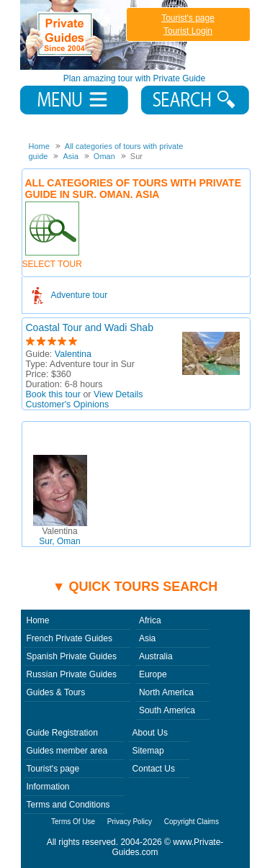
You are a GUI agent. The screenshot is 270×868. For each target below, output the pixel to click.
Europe (153, 674)
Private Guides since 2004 (105, 35)
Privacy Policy (130, 822)
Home (38, 620)
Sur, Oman (59, 536)
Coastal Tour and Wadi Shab (90, 327)
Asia (147, 638)
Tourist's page (188, 18)
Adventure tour (80, 295)
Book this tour (53, 394)
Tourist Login (188, 31)
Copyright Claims (192, 822)
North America (166, 692)
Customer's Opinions (68, 404)
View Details (118, 394)
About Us (150, 733)
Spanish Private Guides (72, 656)
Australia (156, 656)
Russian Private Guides (72, 674)
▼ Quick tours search (135, 587)
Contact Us (154, 769)
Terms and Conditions (68, 805)
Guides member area (67, 751)
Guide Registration (62, 733)
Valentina (73, 354)
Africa (150, 620)
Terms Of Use (73, 822)
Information (48, 787)
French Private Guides (69, 638)
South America (167, 710)
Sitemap (148, 751)
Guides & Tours (56, 692)
